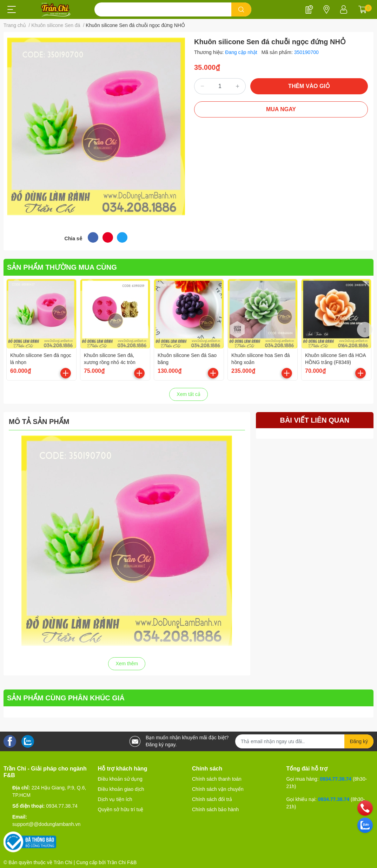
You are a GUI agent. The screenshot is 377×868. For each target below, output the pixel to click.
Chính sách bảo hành (215, 809)
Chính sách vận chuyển (218, 789)
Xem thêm (127, 664)
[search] (241, 9)
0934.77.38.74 (62, 806)
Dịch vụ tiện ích (115, 799)
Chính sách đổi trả (212, 799)
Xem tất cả (188, 394)
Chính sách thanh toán (217, 779)
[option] (41, 330)
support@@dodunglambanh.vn (46, 824)
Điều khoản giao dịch (121, 789)
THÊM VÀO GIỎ (309, 86)
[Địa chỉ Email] (304, 741)
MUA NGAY (281, 109)
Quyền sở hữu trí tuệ (121, 809)
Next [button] (365, 330)
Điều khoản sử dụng (120, 779)
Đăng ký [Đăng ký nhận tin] (359, 741)
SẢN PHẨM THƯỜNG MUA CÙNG (62, 267)
